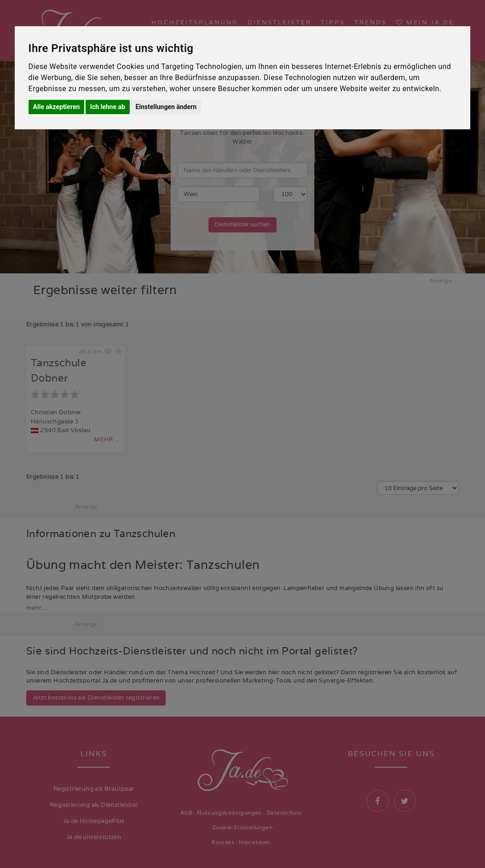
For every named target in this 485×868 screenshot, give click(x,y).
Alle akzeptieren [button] (57, 107)
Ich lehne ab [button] (108, 107)
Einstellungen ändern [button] (166, 107)
